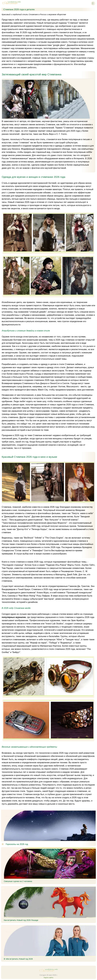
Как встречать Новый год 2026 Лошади (21, 920)
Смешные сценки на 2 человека (18, 881)
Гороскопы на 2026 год (17, 844)
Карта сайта (48, 978)
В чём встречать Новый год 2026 (18, 959)
